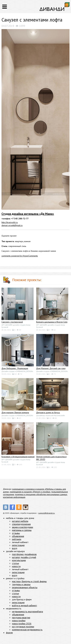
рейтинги (17, 539)
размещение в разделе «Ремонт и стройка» (30, 492)
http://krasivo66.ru (10, 222)
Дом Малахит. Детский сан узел (51, 368)
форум (9, 633)
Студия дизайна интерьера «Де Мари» (28, 214)
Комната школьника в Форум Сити (52, 322)
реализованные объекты (25, 587)
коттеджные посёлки (23, 627)
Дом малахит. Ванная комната (15, 412)
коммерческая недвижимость (27, 630)
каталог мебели (20, 521)
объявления (18, 536)
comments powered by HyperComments (20, 256)
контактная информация (14, 497)
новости (16, 566)
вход (15, 548)
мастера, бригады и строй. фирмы (29, 581)
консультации (19, 560)
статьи (15, 563)
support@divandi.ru (46, 513)
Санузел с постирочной (12, 322)
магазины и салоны (22, 530)
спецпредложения (21, 524)
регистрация (18, 545)
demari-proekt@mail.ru (12, 225)
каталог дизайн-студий (24, 557)
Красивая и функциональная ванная (18, 457)
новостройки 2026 (22, 624)
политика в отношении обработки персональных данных (41, 494)
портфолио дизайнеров (24, 554)
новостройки (19, 620)
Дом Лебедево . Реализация (15, 368)
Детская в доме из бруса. (48, 412)
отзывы (16, 533)
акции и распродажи (23, 527)
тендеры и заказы (21, 584)
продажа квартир (21, 617)
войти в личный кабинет (25, 605)
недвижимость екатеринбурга (27, 611)
